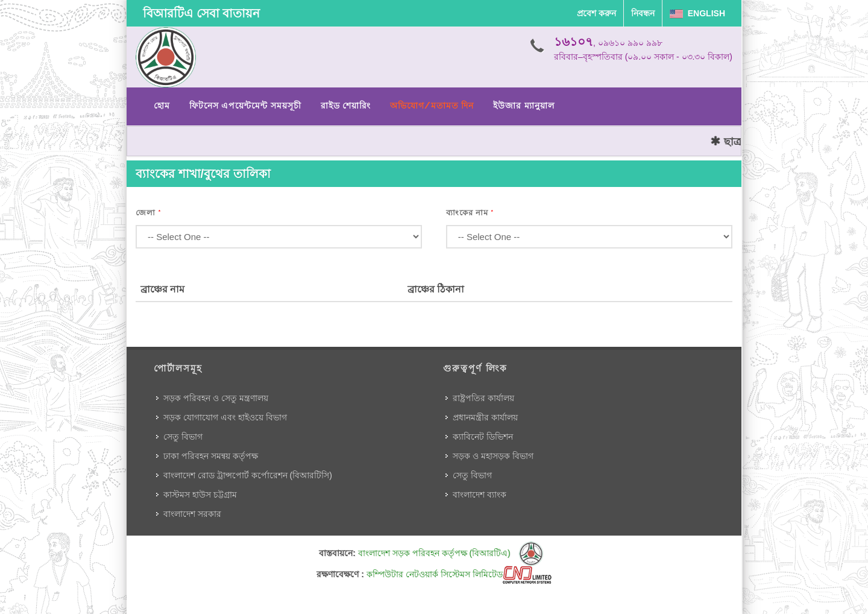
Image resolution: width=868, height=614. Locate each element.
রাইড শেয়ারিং (346, 106)
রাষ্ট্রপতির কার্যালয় (483, 398)
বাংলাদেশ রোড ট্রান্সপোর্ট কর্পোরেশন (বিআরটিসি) (248, 475)
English (697, 13)
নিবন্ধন (643, 13)
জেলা (149, 213)
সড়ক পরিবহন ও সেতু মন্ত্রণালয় (216, 398)
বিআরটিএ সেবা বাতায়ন (201, 13)
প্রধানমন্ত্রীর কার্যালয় (485, 417)
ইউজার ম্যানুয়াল (524, 106)
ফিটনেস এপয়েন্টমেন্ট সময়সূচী (245, 106)
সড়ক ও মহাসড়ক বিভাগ (493, 456)
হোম (162, 106)
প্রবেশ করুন (596, 13)
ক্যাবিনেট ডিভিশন (483, 437)
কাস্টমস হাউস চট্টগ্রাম (200, 495)
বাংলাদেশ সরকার (192, 514)
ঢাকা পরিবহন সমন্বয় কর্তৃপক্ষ (211, 456)
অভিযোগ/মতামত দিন (432, 106)
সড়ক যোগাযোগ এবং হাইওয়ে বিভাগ (225, 417)
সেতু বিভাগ (183, 437)
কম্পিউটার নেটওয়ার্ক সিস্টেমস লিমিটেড (459, 574)
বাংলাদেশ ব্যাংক (480, 495)
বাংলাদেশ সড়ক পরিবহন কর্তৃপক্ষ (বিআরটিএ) (451, 553)
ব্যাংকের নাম (470, 213)
